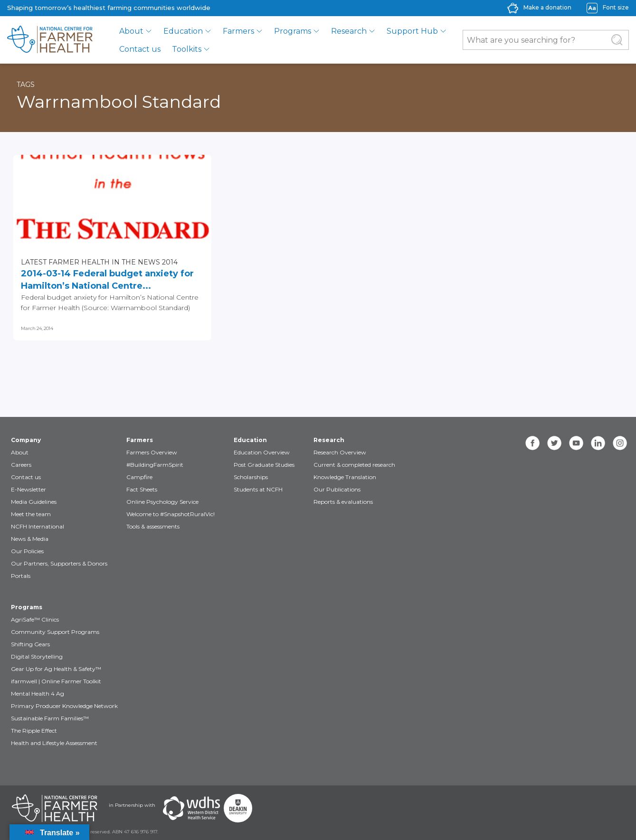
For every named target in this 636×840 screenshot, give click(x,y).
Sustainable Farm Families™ (50, 718)
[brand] (50, 40)
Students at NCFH (258, 489)
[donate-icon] (513, 7)
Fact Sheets (142, 489)
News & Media (30, 539)
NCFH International (38, 526)
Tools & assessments (153, 526)
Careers (21, 465)
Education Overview (262, 452)
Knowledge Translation (345, 477)
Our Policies (27, 551)
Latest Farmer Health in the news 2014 (99, 262)
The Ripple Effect (34, 731)
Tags (26, 85)
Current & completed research (354, 465)
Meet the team (31, 514)
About (131, 31)
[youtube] (576, 443)
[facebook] (532, 443)
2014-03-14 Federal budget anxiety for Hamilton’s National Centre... (107, 280)
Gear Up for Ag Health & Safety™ (56, 669)
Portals (21, 576)
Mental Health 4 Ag (38, 694)
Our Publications (337, 489)
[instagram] (620, 443)
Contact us (140, 49)
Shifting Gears (30, 644)
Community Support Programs (55, 632)
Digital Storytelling (37, 656)
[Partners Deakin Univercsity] (238, 808)
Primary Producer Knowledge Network (64, 706)
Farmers (238, 31)
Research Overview (340, 452)
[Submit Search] (617, 40)
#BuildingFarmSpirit (155, 465)
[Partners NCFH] (55, 808)
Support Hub (412, 31)
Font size (616, 7)
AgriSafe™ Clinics (35, 619)
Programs (293, 31)
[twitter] (554, 443)
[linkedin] (598, 443)
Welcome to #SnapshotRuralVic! (171, 514)
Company (26, 440)
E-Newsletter (28, 489)
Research (349, 31)
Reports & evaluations (343, 502)
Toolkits (187, 49)
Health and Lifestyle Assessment (54, 743)
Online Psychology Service (162, 502)
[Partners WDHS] (191, 808)
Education (183, 31)
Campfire (139, 477)
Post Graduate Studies (264, 465)
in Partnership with (132, 805)
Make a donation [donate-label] (547, 7)
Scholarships (251, 477)
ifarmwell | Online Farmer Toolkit (56, 681)
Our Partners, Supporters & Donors (59, 563)
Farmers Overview (152, 452)
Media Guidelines (34, 502)
